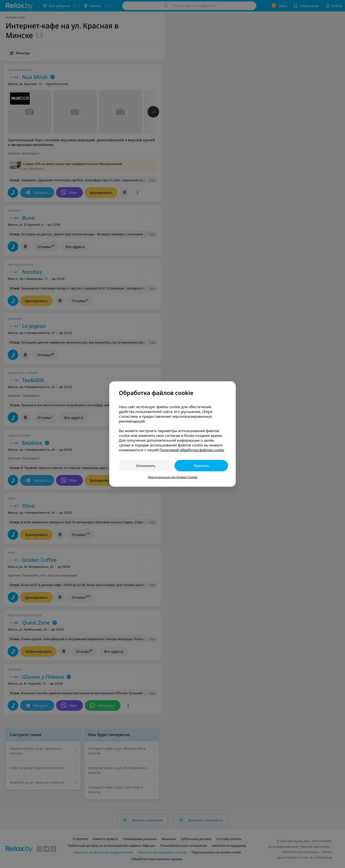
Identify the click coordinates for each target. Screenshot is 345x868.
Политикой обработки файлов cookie (192, 450)
